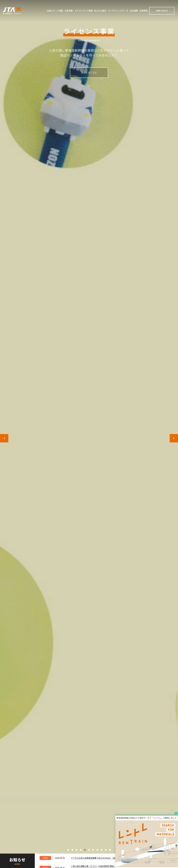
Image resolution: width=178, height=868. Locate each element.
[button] (68, 850)
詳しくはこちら (89, 73)
